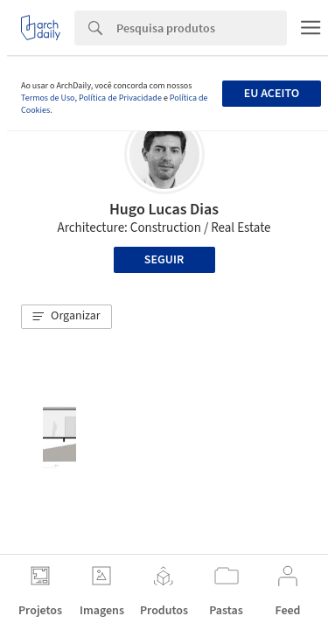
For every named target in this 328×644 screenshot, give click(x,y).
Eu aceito (272, 94)
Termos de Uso (48, 98)
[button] (66, 317)
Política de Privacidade (120, 98)
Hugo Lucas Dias (164, 210)
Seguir (164, 260)
